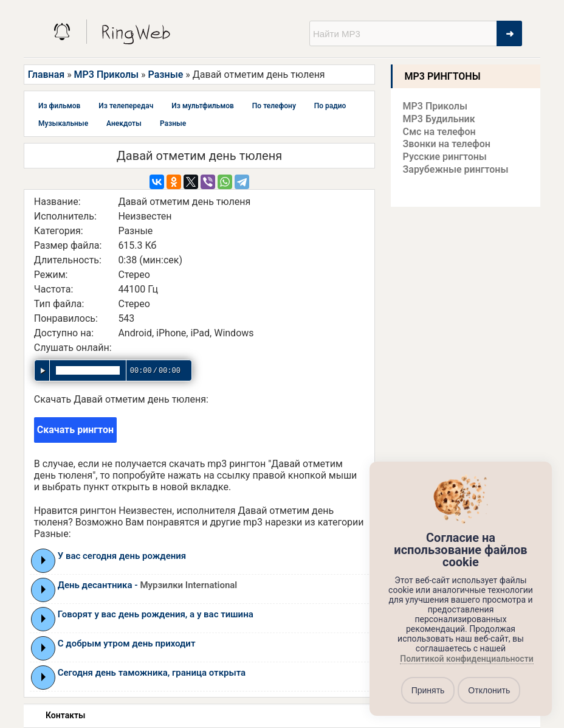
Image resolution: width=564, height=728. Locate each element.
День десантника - (148, 585)
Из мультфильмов (203, 106)
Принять (428, 690)
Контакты (65, 715)
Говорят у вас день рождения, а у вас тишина (156, 614)
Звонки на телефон (447, 144)
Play (43, 560)
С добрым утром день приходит (127, 643)
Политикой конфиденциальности (466, 659)
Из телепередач (126, 106)
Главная (46, 75)
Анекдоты (124, 123)
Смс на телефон (439, 132)
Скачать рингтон (75, 430)
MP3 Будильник (439, 119)
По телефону (274, 106)
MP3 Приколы (107, 75)
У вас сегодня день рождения (122, 556)
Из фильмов (59, 106)
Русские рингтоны (445, 157)
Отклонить (489, 690)
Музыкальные (63, 123)
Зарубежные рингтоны (456, 169)
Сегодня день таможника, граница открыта (152, 673)
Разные (166, 75)
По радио (330, 106)
